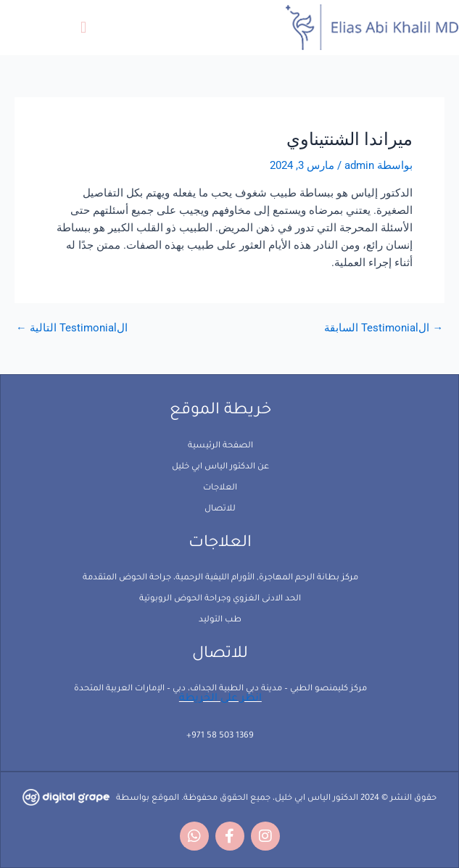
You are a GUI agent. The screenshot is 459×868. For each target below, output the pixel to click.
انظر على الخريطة (220, 699)
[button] (83, 27)
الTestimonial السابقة (384, 328)
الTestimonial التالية (72, 328)
